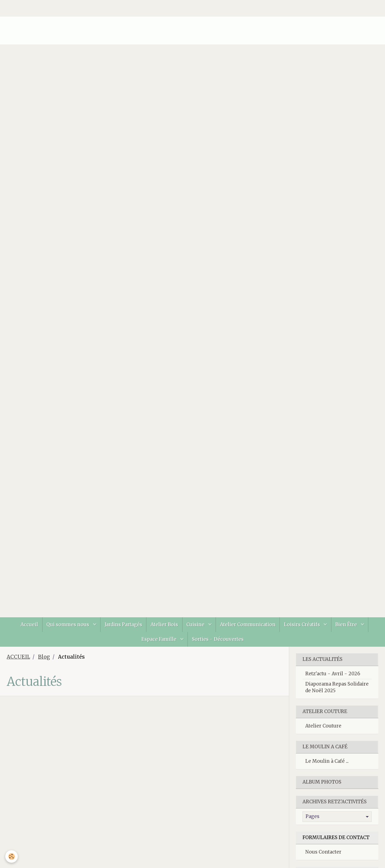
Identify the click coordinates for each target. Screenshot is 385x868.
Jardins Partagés (123, 624)
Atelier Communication (248, 624)
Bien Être (347, 624)
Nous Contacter (323, 852)
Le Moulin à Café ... (327, 762)
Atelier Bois (164, 624)
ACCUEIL (18, 657)
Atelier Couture (323, 726)
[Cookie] (12, 856)
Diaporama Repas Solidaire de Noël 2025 (337, 688)
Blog (44, 657)
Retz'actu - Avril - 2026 (333, 674)
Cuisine (196, 624)
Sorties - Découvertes (218, 639)
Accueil (28, 624)
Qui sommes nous (68, 624)
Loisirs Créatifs (303, 624)
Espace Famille (159, 639)
